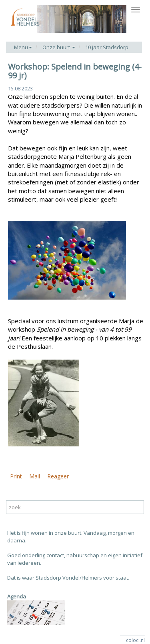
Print (16, 476)
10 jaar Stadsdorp (107, 47)
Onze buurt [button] (59, 47)
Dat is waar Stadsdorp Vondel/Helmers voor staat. (68, 578)
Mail (35, 476)
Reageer (58, 476)
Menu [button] (23, 47)
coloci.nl (135, 640)
